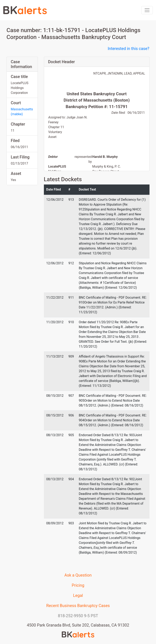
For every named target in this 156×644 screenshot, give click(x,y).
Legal (78, 595)
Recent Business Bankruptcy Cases (78, 606)
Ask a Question (78, 575)
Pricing (78, 585)
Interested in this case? (128, 49)
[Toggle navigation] (147, 10)
